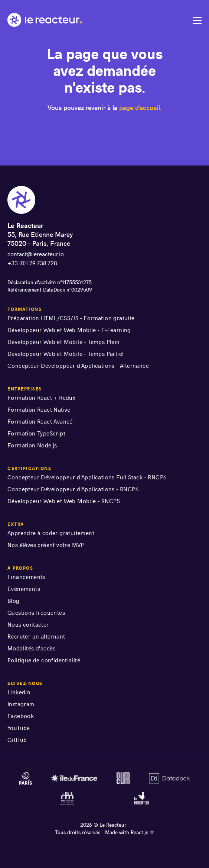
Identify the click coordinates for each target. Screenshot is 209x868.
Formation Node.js (32, 445)
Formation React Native (39, 410)
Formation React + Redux (41, 398)
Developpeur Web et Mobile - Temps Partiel (66, 354)
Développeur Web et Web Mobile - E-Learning (69, 330)
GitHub (17, 740)
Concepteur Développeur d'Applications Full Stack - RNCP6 (87, 477)
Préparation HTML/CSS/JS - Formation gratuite (71, 318)
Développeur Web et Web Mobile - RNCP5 (64, 501)
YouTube (19, 728)
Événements (24, 589)
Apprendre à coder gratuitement (51, 533)
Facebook (21, 716)
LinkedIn (19, 692)
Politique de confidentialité (44, 660)
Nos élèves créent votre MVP (46, 545)
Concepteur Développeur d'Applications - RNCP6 (73, 489)
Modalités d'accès (32, 648)
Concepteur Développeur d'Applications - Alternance (78, 366)
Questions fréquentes (36, 613)
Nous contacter (28, 625)
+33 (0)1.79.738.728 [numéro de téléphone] (32, 263)
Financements (26, 577)
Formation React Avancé (40, 422)
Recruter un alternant (36, 636)
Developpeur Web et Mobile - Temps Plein (64, 342)
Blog (14, 601)
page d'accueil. (140, 108)
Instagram (21, 704)
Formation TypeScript (36, 433)
